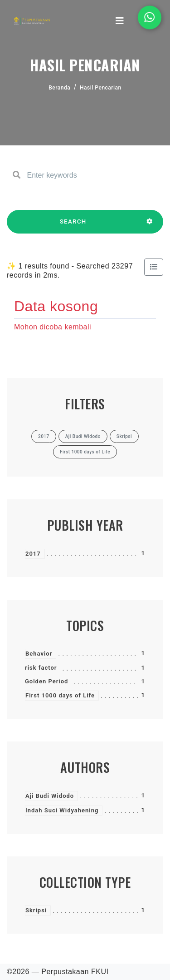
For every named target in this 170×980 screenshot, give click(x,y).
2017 (33, 554)
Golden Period (46, 681)
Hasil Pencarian (101, 88)
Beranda (59, 88)
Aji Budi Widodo (50, 796)
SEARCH (73, 226)
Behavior (39, 654)
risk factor (41, 668)
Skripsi (36, 910)
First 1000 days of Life (60, 695)
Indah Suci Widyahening (62, 810)
